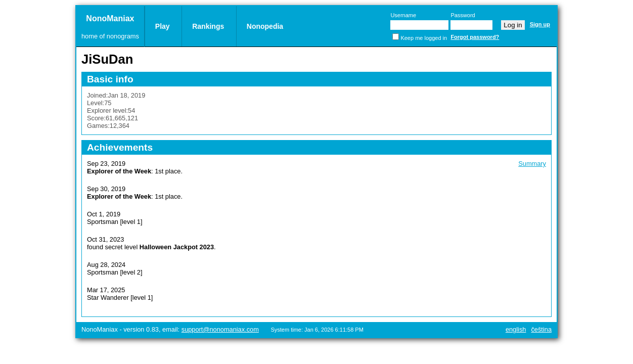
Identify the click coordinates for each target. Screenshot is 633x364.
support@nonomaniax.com (220, 329)
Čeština (541, 329)
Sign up (540, 24)
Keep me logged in (424, 38)
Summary (532, 164)
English (516, 329)
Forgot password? (475, 37)
